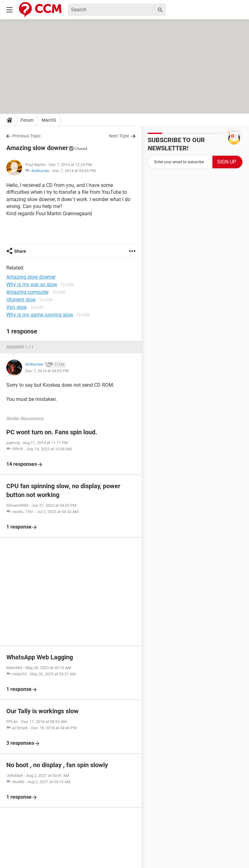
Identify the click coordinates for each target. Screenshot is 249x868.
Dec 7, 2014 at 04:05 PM (74, 171)
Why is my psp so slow (32, 284)
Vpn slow (17, 307)
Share (20, 251)
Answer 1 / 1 (20, 347)
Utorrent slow (21, 300)
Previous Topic (27, 136)
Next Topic (119, 136)
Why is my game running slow (40, 315)
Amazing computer (27, 292)
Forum (27, 120)
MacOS (49, 120)
